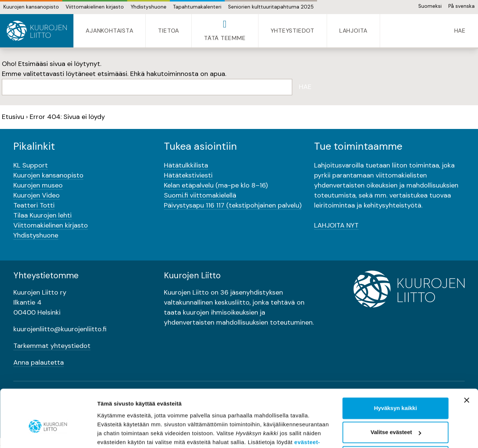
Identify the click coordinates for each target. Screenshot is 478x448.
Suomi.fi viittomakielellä (200, 195)
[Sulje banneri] (467, 362)
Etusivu (13, 117)
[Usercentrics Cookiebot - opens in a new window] (48, 434)
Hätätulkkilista (186, 165)
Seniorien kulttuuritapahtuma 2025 (271, 7)
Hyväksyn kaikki (395, 370)
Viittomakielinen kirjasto (95, 7)
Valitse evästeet (396, 394)
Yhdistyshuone (149, 7)
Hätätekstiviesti (188, 175)
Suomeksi (430, 6)
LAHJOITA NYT (336, 225)
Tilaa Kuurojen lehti (42, 215)
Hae (305, 87)
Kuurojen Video (37, 195)
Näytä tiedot (113, 433)
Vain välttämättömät (396, 419)
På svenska (461, 6)
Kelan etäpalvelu (189, 185)
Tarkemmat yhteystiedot (52, 346)
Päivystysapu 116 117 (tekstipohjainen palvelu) (233, 205)
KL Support (31, 165)
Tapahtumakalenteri (197, 7)
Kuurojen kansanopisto (31, 7)
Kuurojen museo (38, 185)
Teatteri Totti (34, 205)
